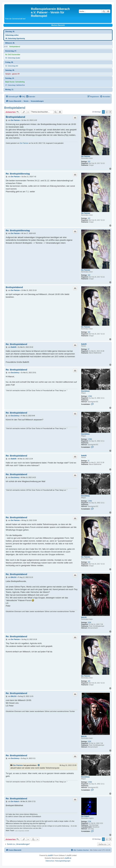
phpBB (50, 855)
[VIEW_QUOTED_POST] (39, 765)
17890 (90, 396)
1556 (89, 623)
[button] (110, 112)
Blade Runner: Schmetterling (15, 82)
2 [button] (107, 112)
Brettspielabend (15, 47)
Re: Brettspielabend (16, 344)
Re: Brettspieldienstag (18, 174)
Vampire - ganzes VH (12, 74)
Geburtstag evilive (12, 35)
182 (89, 162)
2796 (89, 822)
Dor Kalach (85, 816)
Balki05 (84, 344)
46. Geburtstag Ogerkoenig (15, 38)
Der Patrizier (86, 156)
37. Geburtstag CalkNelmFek (15, 85)
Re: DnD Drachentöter (13, 55)
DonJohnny (85, 391)
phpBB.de (68, 858)
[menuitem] (22, 97)
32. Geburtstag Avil (12, 66)
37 (89, 349)
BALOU (84, 617)
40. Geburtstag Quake (13, 58)
